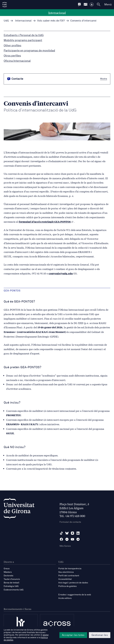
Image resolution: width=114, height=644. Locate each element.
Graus (7, 569)
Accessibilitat (65, 579)
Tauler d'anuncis (12, 579)
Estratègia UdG (11, 586)
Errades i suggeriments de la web (75, 595)
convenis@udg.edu (61, 273)
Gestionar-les (100, 635)
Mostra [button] (104, 79)
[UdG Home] (5, 5)
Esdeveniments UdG (14, 590)
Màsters (8, 572)
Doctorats (8, 576)
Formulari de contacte (70, 522)
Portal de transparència (70, 569)
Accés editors (65, 598)
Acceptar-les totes (73, 635)
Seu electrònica (66, 572)
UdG (6, 21)
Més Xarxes (65, 546)
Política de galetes (67, 586)
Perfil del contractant (69, 576)
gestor (46, 635)
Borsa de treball (11, 583)
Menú (108, 5)
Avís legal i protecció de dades (73, 583)
